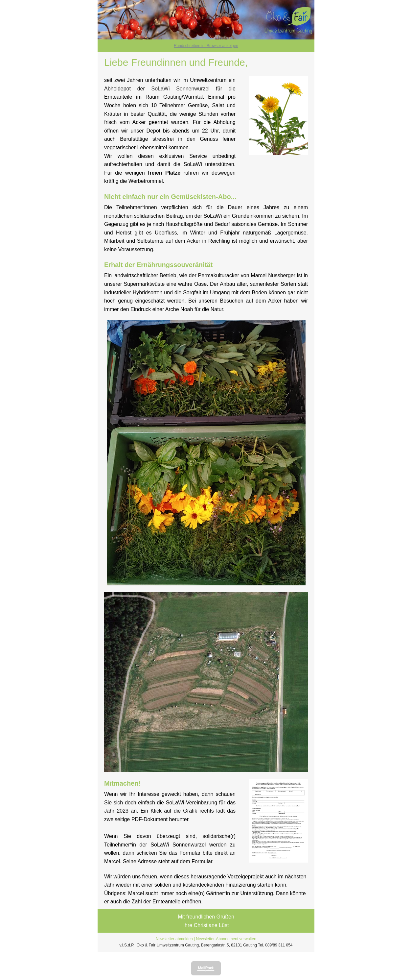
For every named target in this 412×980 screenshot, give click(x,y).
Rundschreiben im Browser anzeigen (206, 46)
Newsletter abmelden (174, 939)
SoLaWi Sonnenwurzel (180, 89)
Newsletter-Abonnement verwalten (226, 939)
